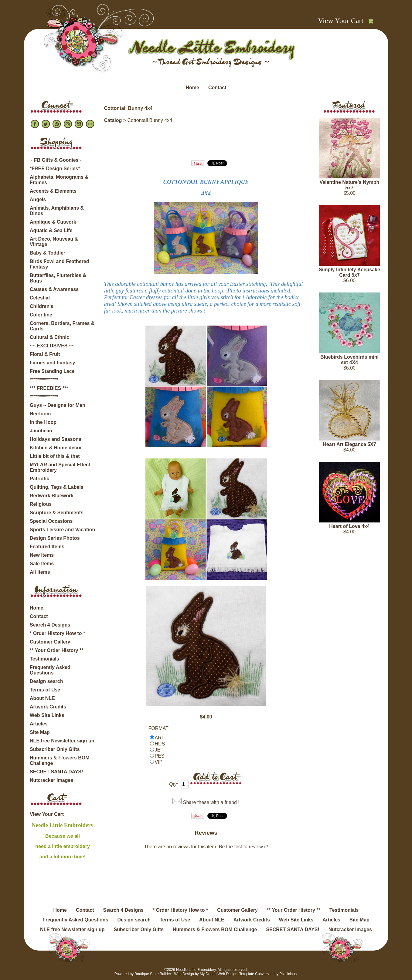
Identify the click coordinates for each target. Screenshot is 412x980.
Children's (42, 306)
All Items (40, 572)
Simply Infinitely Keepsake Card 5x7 (349, 272)
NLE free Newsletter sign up (62, 741)
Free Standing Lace (52, 371)
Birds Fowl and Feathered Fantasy (60, 264)
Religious (41, 504)
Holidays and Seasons (56, 439)
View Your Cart (341, 21)
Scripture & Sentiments (57, 513)
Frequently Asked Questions (50, 670)
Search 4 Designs (50, 625)
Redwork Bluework (52, 496)
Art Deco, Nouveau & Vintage (54, 242)
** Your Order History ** (56, 650)
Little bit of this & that (55, 456)
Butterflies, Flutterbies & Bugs (58, 278)
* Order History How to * (57, 633)
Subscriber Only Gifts (55, 749)
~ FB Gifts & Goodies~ (56, 160)
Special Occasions (51, 521)
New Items (42, 555)
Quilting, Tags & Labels (57, 487)
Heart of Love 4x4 (349, 526)
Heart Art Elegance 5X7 (349, 444)
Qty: (174, 784)
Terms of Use (45, 690)
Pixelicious (288, 974)
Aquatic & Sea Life (51, 230)
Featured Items (47, 547)
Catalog (113, 120)
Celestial (40, 298)
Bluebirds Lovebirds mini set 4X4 (349, 360)
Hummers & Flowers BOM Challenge (60, 760)
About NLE (42, 698)
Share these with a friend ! (211, 802)
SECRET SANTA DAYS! (56, 772)
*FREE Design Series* (55, 169)
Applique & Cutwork (53, 222)
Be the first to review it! (243, 847)
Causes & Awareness (54, 289)
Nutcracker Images (51, 780)
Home (192, 88)
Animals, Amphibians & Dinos (57, 211)
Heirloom (40, 414)
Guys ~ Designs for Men (58, 405)
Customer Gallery (50, 642)
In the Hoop (43, 422)
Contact (217, 88)
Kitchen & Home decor (56, 448)
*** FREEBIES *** (49, 388)
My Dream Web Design (219, 974)
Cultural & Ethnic (49, 337)
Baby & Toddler (48, 253)
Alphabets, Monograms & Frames (59, 180)
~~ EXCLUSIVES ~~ (52, 346)
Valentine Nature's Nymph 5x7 (350, 185)
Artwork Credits (48, 707)
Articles (39, 724)
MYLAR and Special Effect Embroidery (60, 467)
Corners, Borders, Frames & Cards (62, 326)
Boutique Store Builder (153, 974)
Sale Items (42, 564)
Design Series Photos (55, 538)
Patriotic (39, 479)
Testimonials (44, 659)
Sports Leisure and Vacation (62, 530)
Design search (46, 681)
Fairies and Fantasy (52, 363)
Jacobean (41, 431)
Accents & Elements (53, 191)
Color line (41, 315)
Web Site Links (47, 715)
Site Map (40, 732)
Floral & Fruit (45, 354)
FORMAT (158, 728)
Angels (38, 199)
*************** (44, 380)
